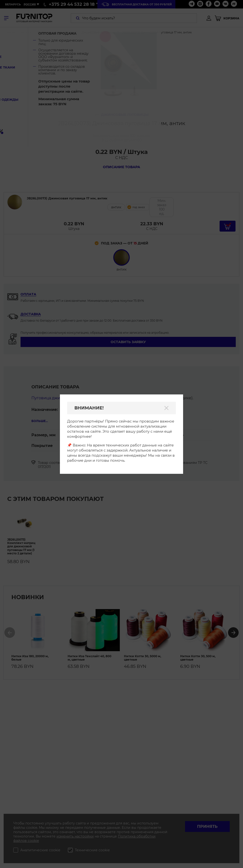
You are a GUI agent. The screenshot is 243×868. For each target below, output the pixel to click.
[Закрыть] (166, 408)
